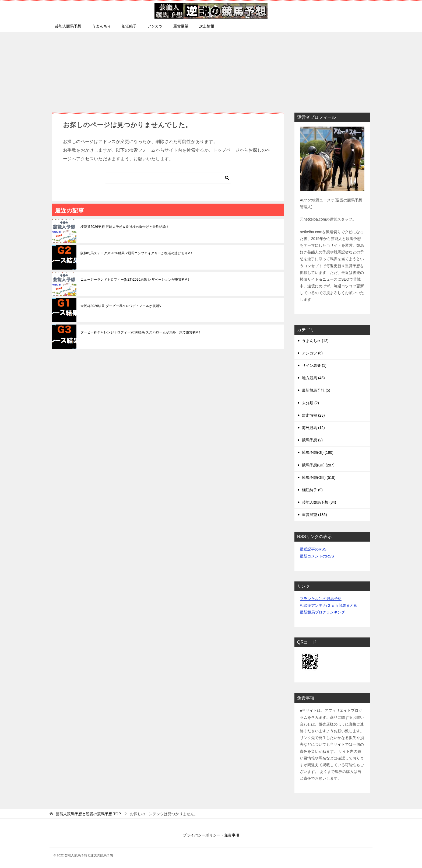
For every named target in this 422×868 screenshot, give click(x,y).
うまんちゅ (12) (315, 341)
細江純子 (129, 26)
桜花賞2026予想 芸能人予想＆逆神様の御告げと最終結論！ (125, 227)
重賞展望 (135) (314, 515)
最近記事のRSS (313, 549)
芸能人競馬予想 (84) (319, 502)
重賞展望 (181, 26)
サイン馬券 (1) (314, 365)
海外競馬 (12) (313, 428)
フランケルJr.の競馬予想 (321, 599)
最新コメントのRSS (317, 556)
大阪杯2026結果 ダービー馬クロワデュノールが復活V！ (123, 306)
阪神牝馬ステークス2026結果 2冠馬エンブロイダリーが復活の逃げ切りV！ (137, 253)
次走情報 (207, 26)
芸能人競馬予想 (68, 26)
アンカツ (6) (312, 353)
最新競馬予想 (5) (316, 390)
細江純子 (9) (312, 490)
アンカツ (155, 26)
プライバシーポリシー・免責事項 (211, 835)
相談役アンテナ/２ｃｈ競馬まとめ (329, 605)
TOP (88, 814)
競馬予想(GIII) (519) (319, 477)
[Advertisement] (211, 69)
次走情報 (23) (313, 415)
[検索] (168, 178)
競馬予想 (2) (312, 440)
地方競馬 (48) (313, 378)
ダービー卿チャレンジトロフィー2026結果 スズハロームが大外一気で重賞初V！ (141, 332)
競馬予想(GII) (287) (318, 465)
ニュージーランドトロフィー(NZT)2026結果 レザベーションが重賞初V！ (136, 280)
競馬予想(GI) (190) (318, 452)
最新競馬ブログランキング (322, 612)
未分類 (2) (310, 403)
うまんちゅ (101, 26)
